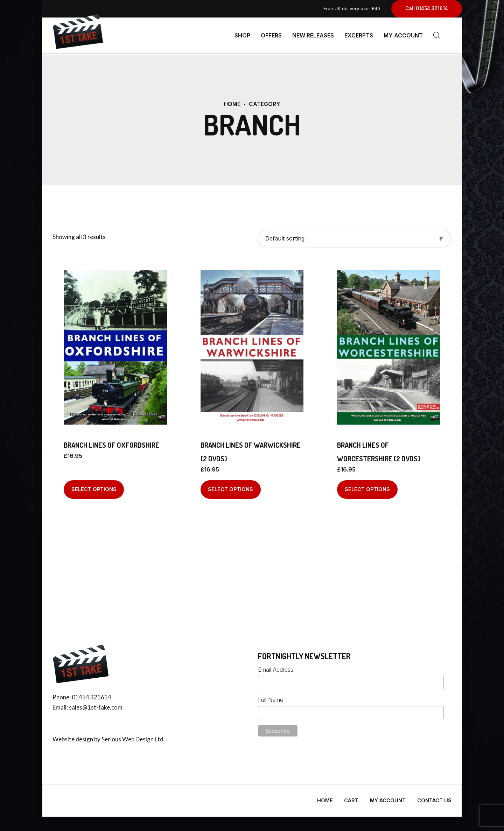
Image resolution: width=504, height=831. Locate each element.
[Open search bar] (437, 35)
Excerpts (359, 35)
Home (232, 101)
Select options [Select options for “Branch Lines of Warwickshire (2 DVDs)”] (230, 486)
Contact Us (434, 798)
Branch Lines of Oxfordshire (111, 442)
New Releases (313, 35)
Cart (351, 798)
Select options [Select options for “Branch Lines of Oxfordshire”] (94, 486)
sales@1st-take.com (96, 704)
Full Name (271, 697)
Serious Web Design (128, 736)
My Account (403, 35)
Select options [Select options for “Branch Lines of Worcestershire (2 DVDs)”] (367, 486)
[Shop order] (355, 236)
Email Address (276, 667)
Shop (242, 35)
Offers (271, 35)
